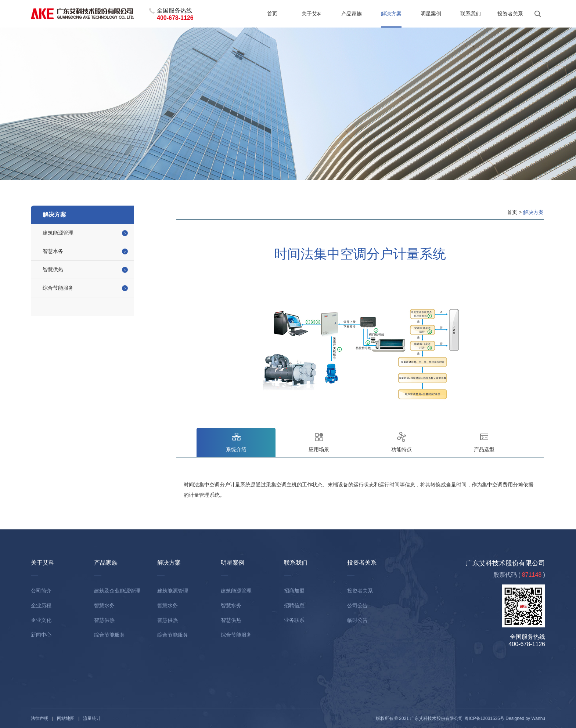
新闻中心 (41, 635)
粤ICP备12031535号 (484, 718)
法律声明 (40, 718)
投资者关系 (510, 14)
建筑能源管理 (58, 233)
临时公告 (357, 620)
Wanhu (538, 718)
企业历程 (41, 605)
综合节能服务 (58, 288)
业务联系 (294, 620)
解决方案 (391, 14)
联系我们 (471, 14)
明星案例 (431, 14)
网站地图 (66, 718)
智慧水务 (53, 251)
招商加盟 (294, 591)
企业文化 (41, 620)
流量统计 (92, 718)
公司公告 (357, 605)
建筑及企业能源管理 (117, 591)
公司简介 (41, 591)
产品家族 (352, 14)
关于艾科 (312, 14)
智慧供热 (53, 269)
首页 (272, 14)
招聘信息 (294, 605)
